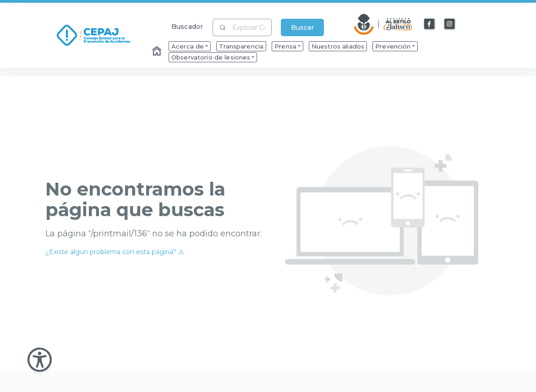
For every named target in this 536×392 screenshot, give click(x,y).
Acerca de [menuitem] (188, 46)
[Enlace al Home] (158, 52)
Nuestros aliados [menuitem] (338, 46)
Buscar (302, 27)
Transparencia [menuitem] (241, 46)
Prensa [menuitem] (285, 46)
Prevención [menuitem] (393, 46)
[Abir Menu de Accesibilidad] (40, 360)
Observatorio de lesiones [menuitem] (211, 57)
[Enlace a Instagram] (450, 24)
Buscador (187, 26)
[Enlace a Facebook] (430, 24)
